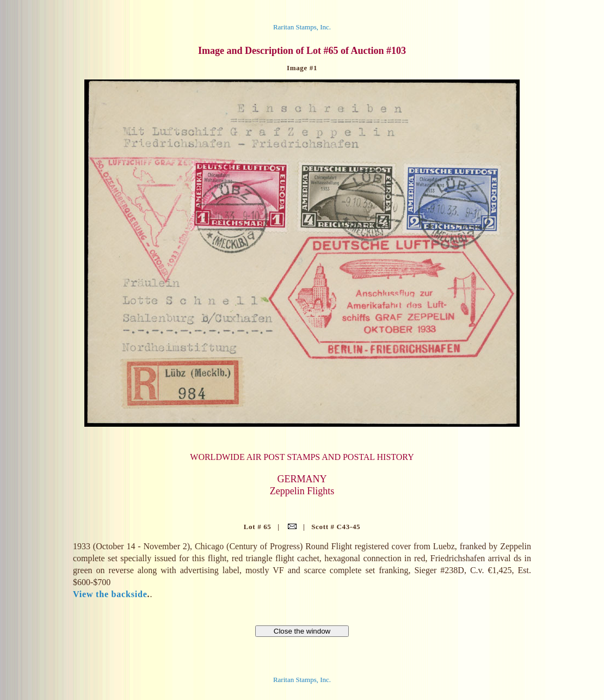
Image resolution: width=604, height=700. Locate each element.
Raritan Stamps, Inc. (302, 27)
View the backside (110, 594)
